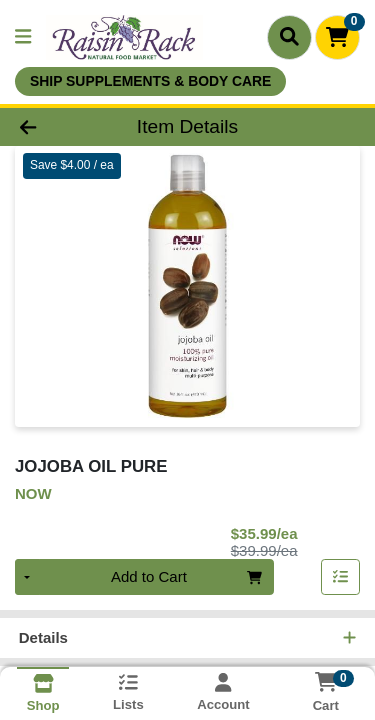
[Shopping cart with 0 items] (337, 37)
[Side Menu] (23, 37)
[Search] (289, 37)
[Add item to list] (341, 579)
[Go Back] (58, 127)
